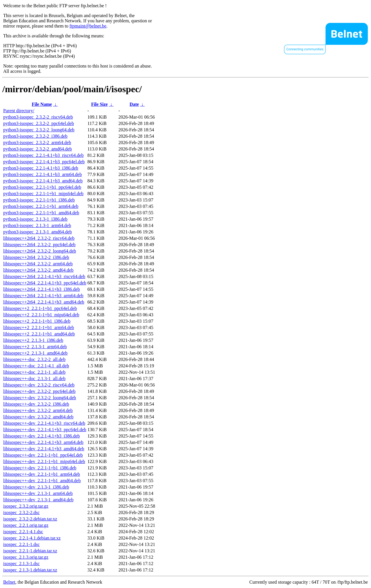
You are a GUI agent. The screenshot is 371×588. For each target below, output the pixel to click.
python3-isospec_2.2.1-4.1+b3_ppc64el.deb (44, 162)
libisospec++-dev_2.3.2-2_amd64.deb (38, 417)
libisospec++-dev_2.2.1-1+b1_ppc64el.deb (43, 455)
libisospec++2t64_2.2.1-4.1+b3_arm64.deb (43, 296)
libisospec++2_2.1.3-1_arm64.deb (35, 347)
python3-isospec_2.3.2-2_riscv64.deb (38, 117)
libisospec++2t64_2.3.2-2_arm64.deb (38, 264)
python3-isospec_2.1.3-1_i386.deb (35, 219)
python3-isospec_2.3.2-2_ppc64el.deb (39, 123)
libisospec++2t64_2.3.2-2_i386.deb (36, 257)
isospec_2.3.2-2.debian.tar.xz (30, 519)
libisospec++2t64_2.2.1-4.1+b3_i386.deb (41, 289)
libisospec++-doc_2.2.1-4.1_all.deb (36, 366)
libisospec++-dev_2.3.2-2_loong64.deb (40, 398)
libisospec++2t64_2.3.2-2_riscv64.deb (39, 238)
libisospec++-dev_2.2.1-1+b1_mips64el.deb (44, 461)
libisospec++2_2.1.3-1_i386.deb (33, 340)
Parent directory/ (19, 111)
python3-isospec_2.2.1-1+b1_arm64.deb (41, 206)
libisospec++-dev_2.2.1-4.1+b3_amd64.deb (44, 449)
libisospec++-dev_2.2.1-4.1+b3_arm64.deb (43, 442)
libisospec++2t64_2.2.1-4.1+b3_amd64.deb (44, 302)
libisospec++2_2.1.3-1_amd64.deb (35, 353)
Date (134, 104)
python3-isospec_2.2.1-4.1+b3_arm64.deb (42, 174)
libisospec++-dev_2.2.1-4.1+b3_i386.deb (41, 436)
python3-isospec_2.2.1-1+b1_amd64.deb (41, 213)
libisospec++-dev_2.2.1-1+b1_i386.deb (40, 468)
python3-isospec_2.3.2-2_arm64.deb (37, 143)
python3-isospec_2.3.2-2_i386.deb (35, 136)
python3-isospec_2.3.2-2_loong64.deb (39, 130)
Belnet (9, 582)
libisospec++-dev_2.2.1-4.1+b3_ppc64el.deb (45, 430)
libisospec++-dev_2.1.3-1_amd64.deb (38, 500)
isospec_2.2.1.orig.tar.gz (26, 525)
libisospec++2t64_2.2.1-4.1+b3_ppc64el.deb (45, 283)
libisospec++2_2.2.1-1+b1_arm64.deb (39, 327)
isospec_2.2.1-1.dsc (21, 544)
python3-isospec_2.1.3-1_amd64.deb (38, 232)
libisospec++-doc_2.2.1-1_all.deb (34, 372)
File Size (99, 104)
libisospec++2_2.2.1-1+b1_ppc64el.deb (40, 308)
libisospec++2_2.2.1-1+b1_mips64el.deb (41, 315)
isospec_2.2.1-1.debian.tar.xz (30, 551)
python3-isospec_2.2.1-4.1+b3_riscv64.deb (43, 155)
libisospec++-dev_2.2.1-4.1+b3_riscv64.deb (44, 423)
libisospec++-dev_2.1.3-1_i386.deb (36, 487)
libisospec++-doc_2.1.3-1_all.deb (34, 379)
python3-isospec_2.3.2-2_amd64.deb (38, 149)
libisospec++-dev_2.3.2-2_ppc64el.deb (39, 391)
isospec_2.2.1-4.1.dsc (23, 532)
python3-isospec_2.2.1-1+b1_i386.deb (39, 200)
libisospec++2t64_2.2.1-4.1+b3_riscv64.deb (44, 276)
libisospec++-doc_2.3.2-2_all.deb (34, 359)
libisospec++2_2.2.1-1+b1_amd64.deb (39, 334)
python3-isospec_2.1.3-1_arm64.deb (37, 225)
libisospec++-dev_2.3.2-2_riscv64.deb (39, 385)
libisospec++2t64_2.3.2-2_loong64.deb (40, 251)
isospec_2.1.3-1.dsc (21, 563)
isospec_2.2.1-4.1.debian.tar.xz (32, 538)
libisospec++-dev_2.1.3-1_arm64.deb (38, 493)
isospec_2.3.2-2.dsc (21, 512)
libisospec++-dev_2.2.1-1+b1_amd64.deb (42, 481)
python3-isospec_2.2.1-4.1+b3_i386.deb (41, 168)
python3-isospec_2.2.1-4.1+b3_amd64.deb (43, 181)
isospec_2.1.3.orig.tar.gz (26, 557)
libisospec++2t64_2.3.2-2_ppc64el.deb (39, 245)
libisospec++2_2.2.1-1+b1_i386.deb (37, 321)
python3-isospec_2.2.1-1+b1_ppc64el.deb (42, 187)
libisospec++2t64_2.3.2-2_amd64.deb (38, 270)
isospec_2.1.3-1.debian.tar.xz (30, 570)
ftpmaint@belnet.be (88, 26)
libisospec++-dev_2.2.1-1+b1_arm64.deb (42, 474)
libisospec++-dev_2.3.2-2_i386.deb (36, 404)
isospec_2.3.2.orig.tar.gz (26, 506)
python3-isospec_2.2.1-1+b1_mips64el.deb (43, 194)
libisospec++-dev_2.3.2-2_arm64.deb (38, 410)
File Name (42, 104)
